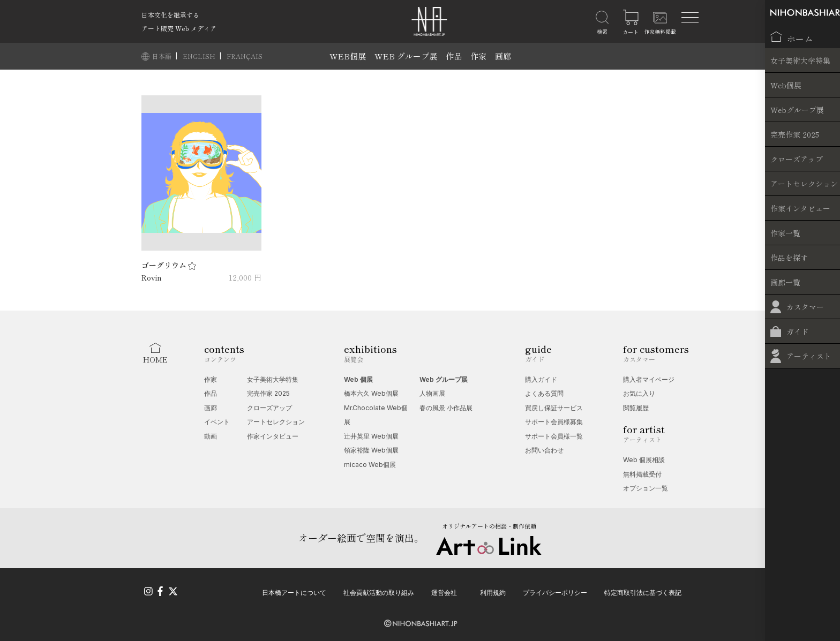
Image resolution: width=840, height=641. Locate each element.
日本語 (163, 56)
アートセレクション (276, 422)
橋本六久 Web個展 (371, 393)
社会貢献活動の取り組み (379, 591)
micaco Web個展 (370, 465)
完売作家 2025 (268, 393)
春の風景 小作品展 (446, 408)
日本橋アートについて (294, 591)
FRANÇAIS (245, 56)
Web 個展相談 (644, 460)
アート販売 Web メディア (179, 28)
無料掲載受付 (642, 474)
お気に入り (639, 393)
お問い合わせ (544, 450)
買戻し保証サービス (554, 408)
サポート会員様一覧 (554, 436)
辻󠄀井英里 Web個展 (371, 436)
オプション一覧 (646, 488)
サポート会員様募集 (554, 422)
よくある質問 (544, 393)
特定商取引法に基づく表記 (643, 591)
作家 (478, 56)
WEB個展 (348, 56)
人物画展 (432, 393)
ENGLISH (200, 56)
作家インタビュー (273, 436)
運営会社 (444, 591)
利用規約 (493, 591)
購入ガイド (541, 379)
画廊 (503, 56)
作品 (454, 56)
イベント (217, 422)
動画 (211, 436)
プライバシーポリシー (555, 591)
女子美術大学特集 (273, 379)
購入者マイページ (649, 379)
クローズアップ (269, 408)
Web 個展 (358, 379)
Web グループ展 (444, 379)
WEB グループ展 (406, 56)
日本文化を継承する (170, 15)
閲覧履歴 (636, 408)
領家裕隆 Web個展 (371, 450)
